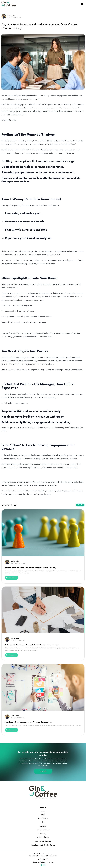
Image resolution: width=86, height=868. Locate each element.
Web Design (43, 834)
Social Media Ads (43, 830)
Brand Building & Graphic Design (43, 845)
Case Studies (43, 818)
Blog (43, 822)
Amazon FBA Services (43, 841)
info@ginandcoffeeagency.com (43, 862)
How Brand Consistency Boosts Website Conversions (28, 722)
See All (80, 505)
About (43, 815)
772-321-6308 (43, 859)
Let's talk (43, 771)
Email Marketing (43, 837)
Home (43, 811)
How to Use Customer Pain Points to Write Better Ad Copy (30, 568)
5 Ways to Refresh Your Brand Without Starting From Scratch (32, 645)
